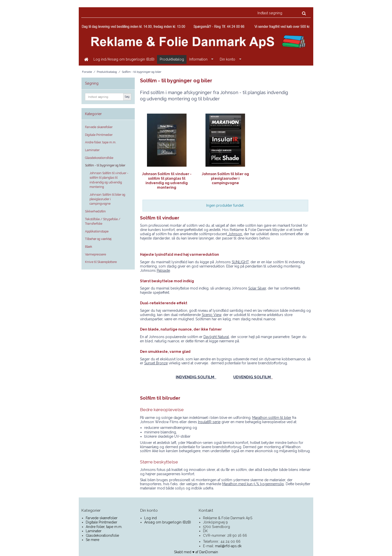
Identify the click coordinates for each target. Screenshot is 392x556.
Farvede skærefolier (99, 127)
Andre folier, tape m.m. (101, 142)
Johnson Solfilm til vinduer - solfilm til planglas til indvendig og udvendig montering (109, 180)
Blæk (89, 247)
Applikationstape (97, 231)
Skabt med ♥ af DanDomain (196, 552)
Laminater (92, 150)
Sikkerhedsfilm (95, 211)
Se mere (92, 540)
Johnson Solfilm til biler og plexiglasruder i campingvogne (107, 199)
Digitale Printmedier (99, 135)
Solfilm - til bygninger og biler (105, 165)
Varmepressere (95, 254)
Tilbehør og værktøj (98, 239)
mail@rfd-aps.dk (228, 546)
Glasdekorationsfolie (99, 158)
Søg (127, 97)
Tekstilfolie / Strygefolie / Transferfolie (103, 221)
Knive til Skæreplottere (101, 262)
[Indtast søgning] (281, 13)
